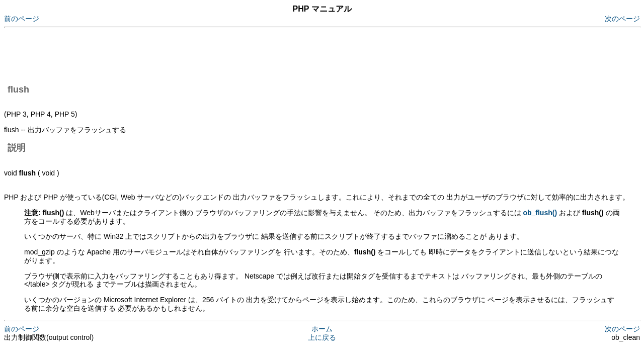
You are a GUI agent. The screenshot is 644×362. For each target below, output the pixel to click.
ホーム (322, 329)
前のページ (22, 19)
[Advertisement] (187, 54)
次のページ (622, 19)
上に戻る (322, 337)
